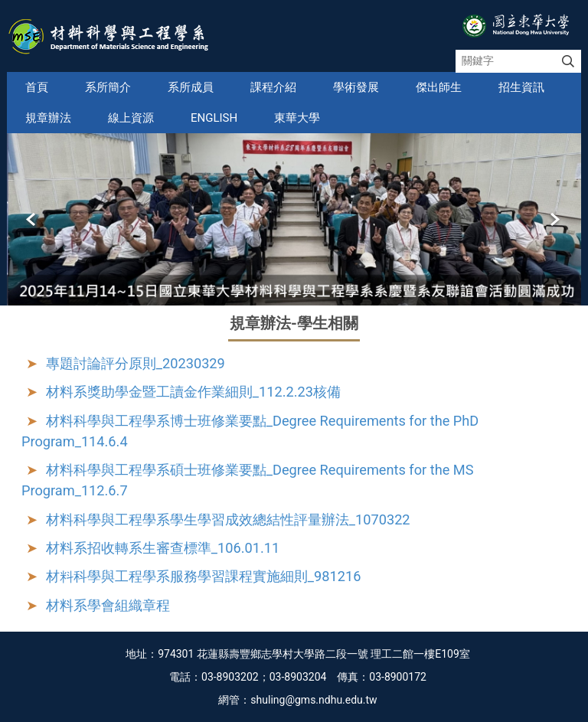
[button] (32, 220)
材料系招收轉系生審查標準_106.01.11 (163, 548)
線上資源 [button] (131, 118)
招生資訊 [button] (521, 87)
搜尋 (568, 61)
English (214, 118)
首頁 (37, 87)
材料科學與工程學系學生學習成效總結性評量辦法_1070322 (228, 519)
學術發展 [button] (356, 87)
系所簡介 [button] (108, 87)
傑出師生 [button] (439, 87)
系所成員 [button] (191, 87)
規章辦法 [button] (48, 118)
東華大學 (297, 118)
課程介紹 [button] (273, 87)
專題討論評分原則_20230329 (136, 363)
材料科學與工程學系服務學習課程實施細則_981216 (204, 576)
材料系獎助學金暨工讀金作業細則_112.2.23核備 (193, 392)
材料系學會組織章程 (108, 605)
